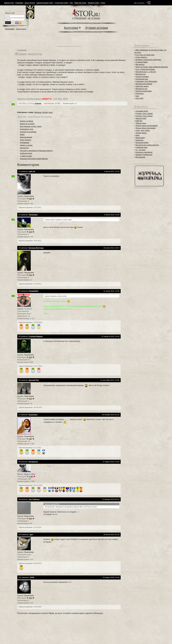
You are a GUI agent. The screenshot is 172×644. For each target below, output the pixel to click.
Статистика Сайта (61, 3)
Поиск (103, 3)
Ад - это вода (140, 150)
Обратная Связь (80, 3)
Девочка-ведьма (26, 137)
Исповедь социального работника (148, 60)
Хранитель (140, 140)
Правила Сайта (94, 3)
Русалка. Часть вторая (144, 116)
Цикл (137, 96)
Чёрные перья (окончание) (146, 128)
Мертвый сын (141, 74)
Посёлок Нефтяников (143, 91)
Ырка (137, 135)
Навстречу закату (142, 86)
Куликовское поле (27, 129)
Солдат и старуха (26, 121)
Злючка (38, 103)
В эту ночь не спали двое (145, 55)
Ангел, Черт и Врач (143, 130)
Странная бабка (142, 62)
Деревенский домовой (144, 84)
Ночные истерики (142, 77)
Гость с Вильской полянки (145, 69)
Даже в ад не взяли (27, 124)
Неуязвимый (25, 143)
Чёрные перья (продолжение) (147, 126)
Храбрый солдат (26, 153)
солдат (45, 112)
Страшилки (22, 50)
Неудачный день (142, 79)
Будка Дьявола (26, 140)
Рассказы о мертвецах (144, 152)
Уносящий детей (142, 111)
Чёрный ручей (141, 118)
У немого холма (26, 156)
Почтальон (140, 94)
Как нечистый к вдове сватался (147, 145)
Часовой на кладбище (28, 132)
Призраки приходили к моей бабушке (34, 159)
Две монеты (140, 65)
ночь (51, 112)
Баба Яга (139, 121)
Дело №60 (139, 98)
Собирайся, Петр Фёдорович (146, 81)
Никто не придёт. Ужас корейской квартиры (152, 67)
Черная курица (141, 133)
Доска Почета (30, 3)
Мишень (38, 112)
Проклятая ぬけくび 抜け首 (146, 72)
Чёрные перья (141, 123)
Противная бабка (142, 143)
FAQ (71, 3)
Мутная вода (140, 157)
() (30, 199)
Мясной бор (24, 148)
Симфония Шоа (141, 147)
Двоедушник (140, 138)
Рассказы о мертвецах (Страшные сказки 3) (36, 151)
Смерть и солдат (26, 145)
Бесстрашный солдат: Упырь (31, 126)
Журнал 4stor (9, 3)
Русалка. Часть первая (144, 114)
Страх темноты (141, 57)
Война (22, 135)
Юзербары (19, 3)
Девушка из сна (141, 89)
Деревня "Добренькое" (144, 155)
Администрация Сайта (45, 3)
